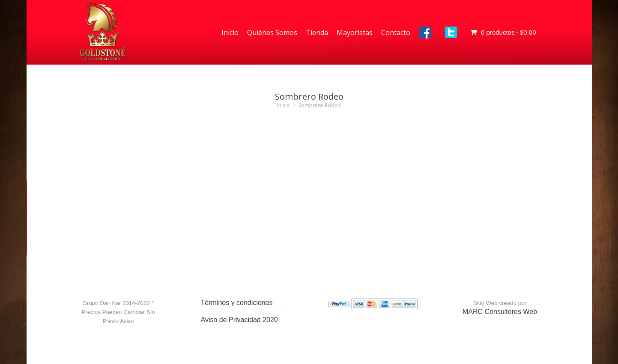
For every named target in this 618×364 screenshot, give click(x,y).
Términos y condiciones (237, 303)
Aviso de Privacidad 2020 (239, 320)
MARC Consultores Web (500, 312)
